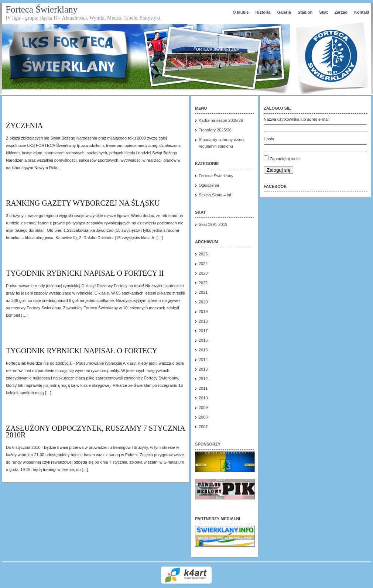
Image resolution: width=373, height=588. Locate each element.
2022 (203, 283)
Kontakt (362, 12)
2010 (203, 398)
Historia (263, 12)
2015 (203, 350)
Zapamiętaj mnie (285, 159)
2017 (203, 331)
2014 (203, 360)
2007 (203, 427)
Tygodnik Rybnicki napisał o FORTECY (82, 351)
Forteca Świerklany (42, 9)
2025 (203, 254)
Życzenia (24, 125)
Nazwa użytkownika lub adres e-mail (297, 119)
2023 (203, 273)
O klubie (241, 12)
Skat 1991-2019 (213, 224)
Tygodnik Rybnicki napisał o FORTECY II (85, 273)
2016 (203, 340)
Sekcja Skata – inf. (215, 195)
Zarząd (341, 12)
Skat (323, 12)
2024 (203, 264)
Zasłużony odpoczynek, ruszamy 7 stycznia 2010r (95, 431)
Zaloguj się (278, 170)
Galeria (284, 12)
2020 (203, 302)
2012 (203, 379)
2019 (203, 312)
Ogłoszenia (209, 185)
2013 (203, 369)
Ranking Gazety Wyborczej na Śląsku (83, 203)
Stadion (305, 12)
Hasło (269, 139)
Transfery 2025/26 (215, 130)
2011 (203, 388)
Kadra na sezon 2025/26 (221, 120)
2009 (203, 408)
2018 (203, 321)
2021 (203, 292)
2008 (203, 417)
